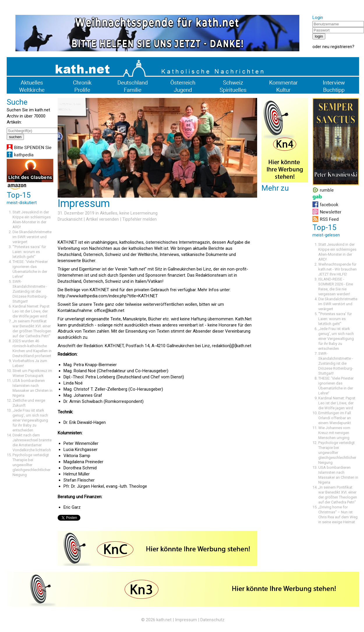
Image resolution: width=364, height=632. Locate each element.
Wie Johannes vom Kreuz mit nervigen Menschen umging (334, 433)
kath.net (164, 620)
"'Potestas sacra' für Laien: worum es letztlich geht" (29, 252)
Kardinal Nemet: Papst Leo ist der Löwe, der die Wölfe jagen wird (31, 311)
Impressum (186, 620)
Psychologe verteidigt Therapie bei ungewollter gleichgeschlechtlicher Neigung (31, 465)
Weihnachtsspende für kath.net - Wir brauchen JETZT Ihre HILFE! (338, 269)
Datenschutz (212, 620)
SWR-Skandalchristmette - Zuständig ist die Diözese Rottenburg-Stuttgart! (30, 291)
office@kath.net (109, 310)
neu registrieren (337, 47)
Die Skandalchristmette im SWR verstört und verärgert (32, 237)
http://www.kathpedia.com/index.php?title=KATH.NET (108, 296)
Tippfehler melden (139, 219)
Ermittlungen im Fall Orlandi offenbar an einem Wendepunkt (335, 418)
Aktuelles (109, 213)
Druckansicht (70, 219)
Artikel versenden (102, 219)
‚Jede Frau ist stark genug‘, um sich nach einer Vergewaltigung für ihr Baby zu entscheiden (30, 420)
